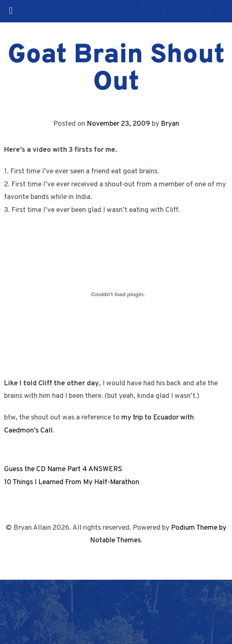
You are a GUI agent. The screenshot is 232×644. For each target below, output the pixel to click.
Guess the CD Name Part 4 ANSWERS (63, 469)
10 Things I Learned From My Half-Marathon (72, 482)
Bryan (170, 124)
